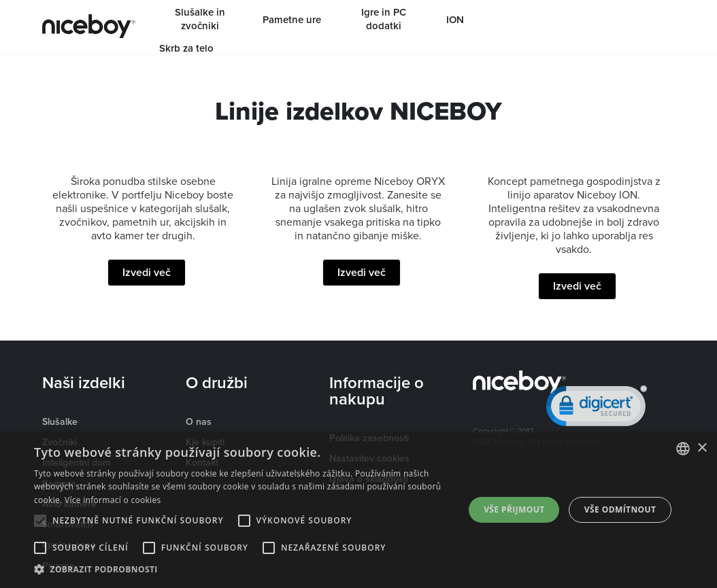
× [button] (702, 448)
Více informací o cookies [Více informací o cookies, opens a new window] (113, 500)
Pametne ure (292, 20)
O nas (199, 421)
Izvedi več (147, 272)
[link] (597, 409)
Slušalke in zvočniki (200, 19)
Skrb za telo (186, 48)
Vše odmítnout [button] (620, 509)
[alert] (358, 510)
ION (455, 20)
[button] (243, 570)
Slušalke (60, 421)
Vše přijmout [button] (514, 509)
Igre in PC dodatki (384, 19)
